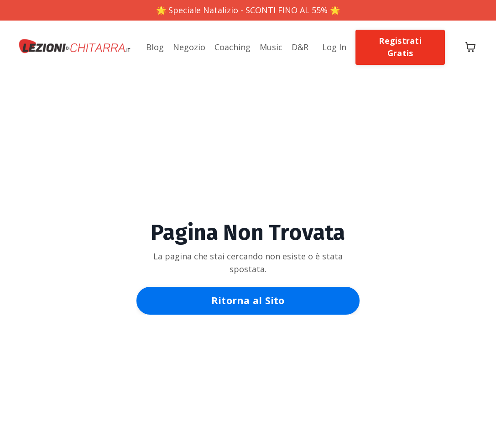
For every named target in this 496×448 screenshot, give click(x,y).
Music (271, 47)
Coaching (232, 47)
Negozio (189, 47)
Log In (334, 47)
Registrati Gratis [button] (400, 47)
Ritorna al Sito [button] (248, 300)
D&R (300, 47)
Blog (155, 47)
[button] (400, 46)
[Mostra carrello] (470, 47)
